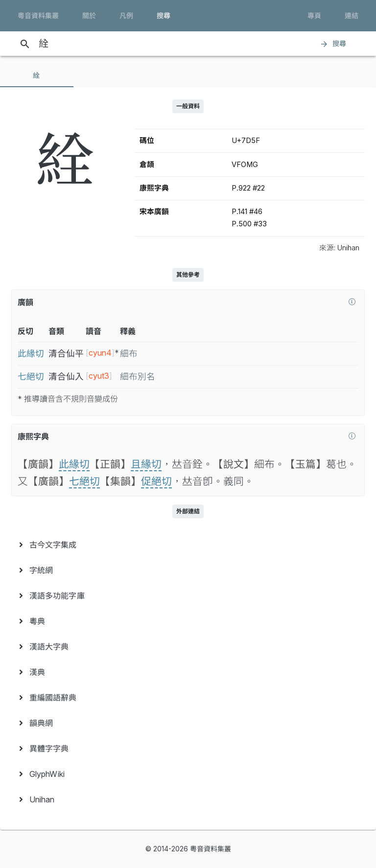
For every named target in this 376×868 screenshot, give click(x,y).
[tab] (37, 75)
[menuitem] (188, 545)
